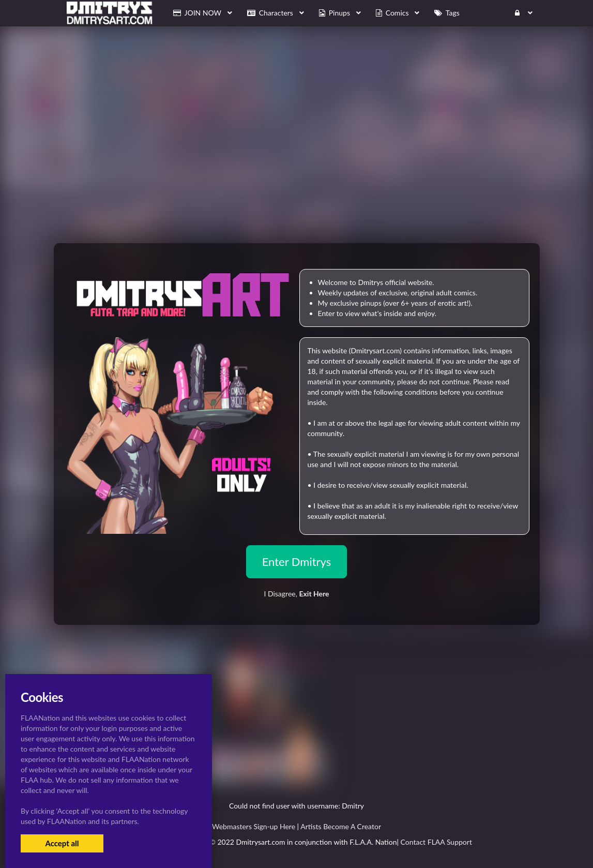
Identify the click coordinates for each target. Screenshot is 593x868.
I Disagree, (296, 594)
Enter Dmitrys (297, 562)
